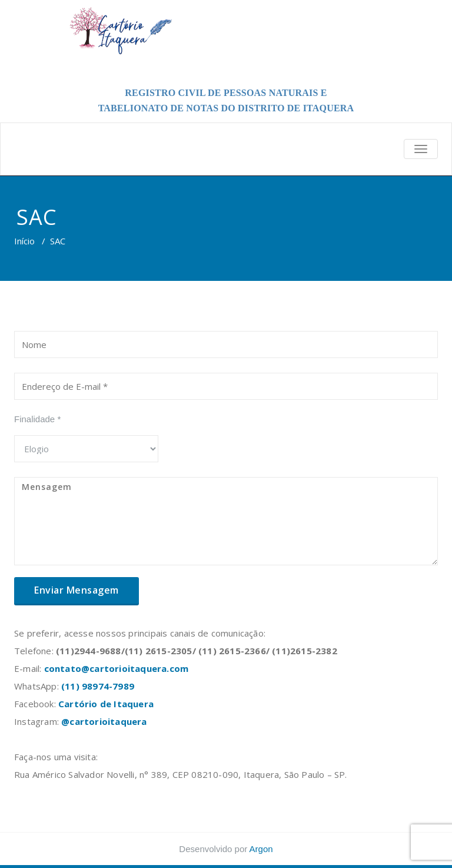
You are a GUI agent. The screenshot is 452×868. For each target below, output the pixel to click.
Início (24, 241)
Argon (261, 849)
